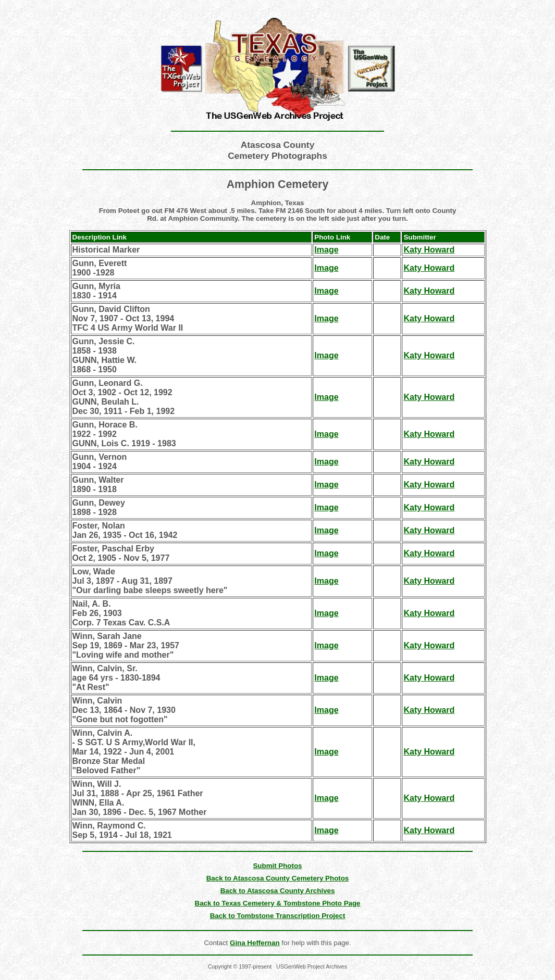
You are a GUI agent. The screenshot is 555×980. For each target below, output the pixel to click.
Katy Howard (429, 250)
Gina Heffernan (255, 943)
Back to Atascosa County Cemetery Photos (278, 878)
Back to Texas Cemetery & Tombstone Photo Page (278, 903)
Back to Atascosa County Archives (278, 891)
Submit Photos (277, 866)
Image (326, 250)
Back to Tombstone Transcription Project (278, 916)
